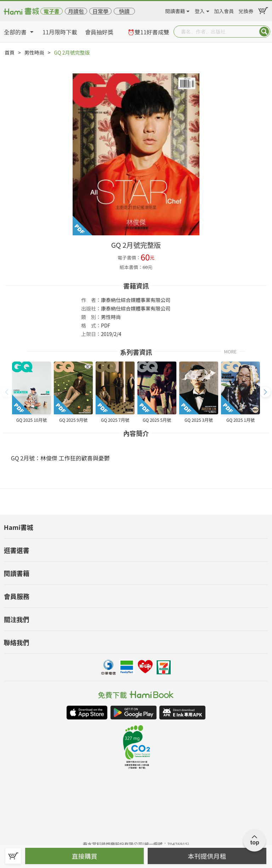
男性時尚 (34, 52)
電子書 (52, 11)
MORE (230, 351)
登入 (200, 10)
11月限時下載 (60, 32)
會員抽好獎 (99, 32)
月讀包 (76, 11)
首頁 (10, 52)
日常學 (100, 11)
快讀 (124, 11)
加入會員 (224, 10)
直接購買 (85, 856)
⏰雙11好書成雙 (148, 32)
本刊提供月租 (207, 856)
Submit (264, 32)
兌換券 (246, 10)
